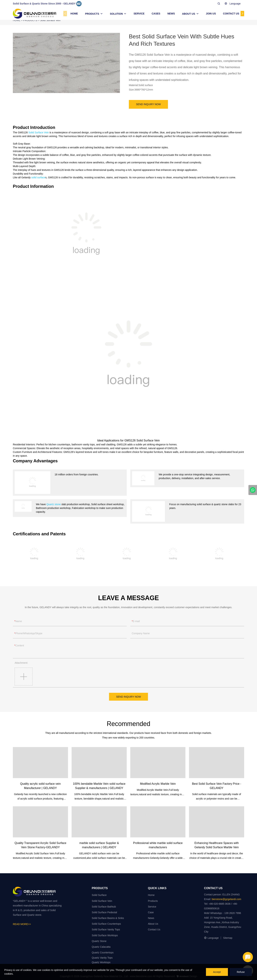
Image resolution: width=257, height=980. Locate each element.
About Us (153, 924)
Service (152, 907)
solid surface (38, 177)
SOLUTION (116, 14)
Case (151, 912)
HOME (74, 14)
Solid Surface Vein (39, 132)
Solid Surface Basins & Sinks (108, 918)
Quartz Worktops (101, 962)
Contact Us (154, 929)
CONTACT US (231, 14)
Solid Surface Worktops (105, 935)
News (151, 918)
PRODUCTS (92, 14)
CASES (156, 14)
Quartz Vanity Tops (102, 958)
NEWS (171, 14)
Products (153, 901)
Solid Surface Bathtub (104, 907)
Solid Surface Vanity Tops (106, 929)
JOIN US (211, 14)
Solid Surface (99, 895)
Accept (217, 972)
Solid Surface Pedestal (104, 912)
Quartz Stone (99, 941)
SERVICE (139, 14)
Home (151, 895)
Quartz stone (54, 504)
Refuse (241, 972)
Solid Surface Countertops (106, 924)
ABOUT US (189, 14)
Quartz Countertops (103, 953)
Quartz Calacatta (101, 947)
